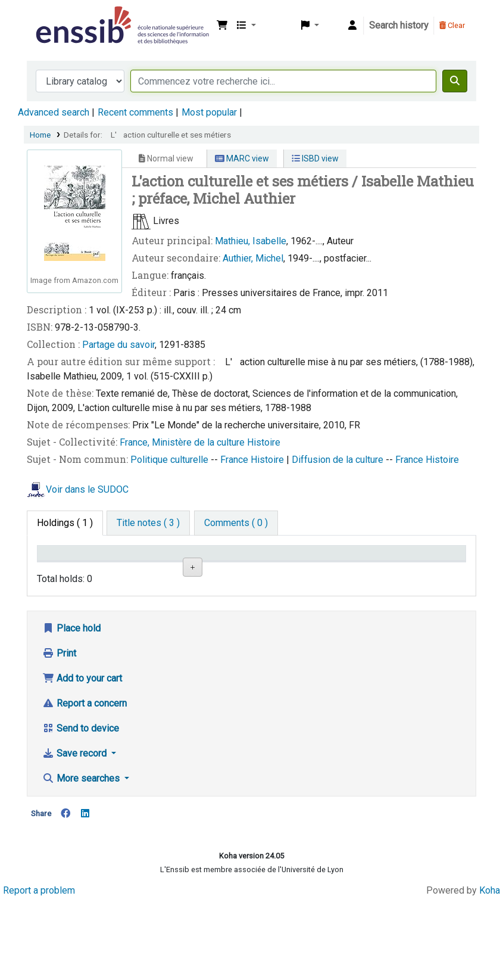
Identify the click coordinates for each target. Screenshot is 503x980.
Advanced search (54, 112)
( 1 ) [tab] (65, 523)
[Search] (455, 81)
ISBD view (315, 158)
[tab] (148, 523)
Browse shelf (287, 609)
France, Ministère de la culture (183, 442)
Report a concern (85, 782)
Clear (452, 25)
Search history (399, 25)
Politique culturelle (171, 460)
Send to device (81, 807)
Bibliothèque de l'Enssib (63, 17)
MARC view (242, 158)
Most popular (209, 112)
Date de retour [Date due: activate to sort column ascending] (417, 564)
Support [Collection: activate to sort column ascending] (132, 570)
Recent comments (135, 112)
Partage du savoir (118, 345)
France (235, 460)
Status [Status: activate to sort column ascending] (343, 570)
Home (40, 135)
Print (59, 732)
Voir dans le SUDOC (87, 489)
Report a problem (39, 970)
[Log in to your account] (352, 26)
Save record (76, 832)
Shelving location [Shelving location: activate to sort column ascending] (204, 564)
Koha (490, 970)
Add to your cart (82, 757)
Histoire (264, 442)
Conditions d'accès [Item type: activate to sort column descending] (65, 564)
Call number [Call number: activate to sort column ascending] (282, 570)
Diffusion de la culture (339, 460)
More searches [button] (82, 857)
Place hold (71, 707)
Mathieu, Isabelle (251, 241)
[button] (222, 26)
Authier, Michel (253, 258)
